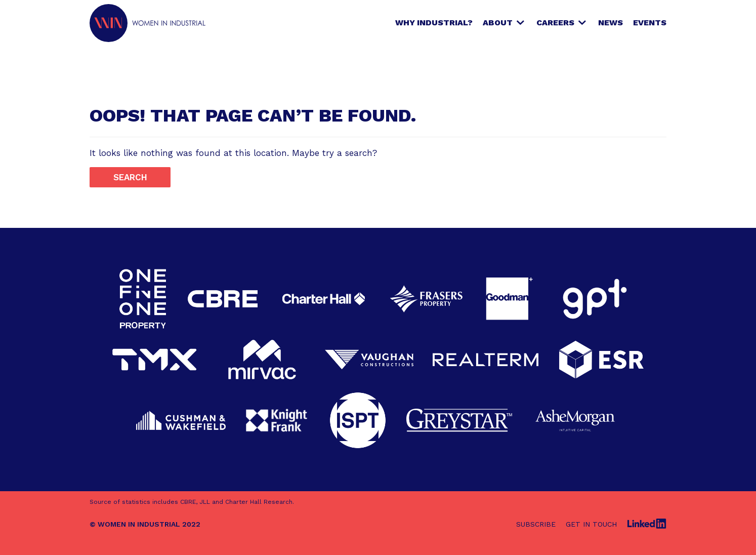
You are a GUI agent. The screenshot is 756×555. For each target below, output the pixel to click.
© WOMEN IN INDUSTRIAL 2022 (145, 524)
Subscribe (536, 524)
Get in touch (591, 524)
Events (650, 23)
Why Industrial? (434, 23)
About (498, 23)
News (611, 23)
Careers (555, 23)
